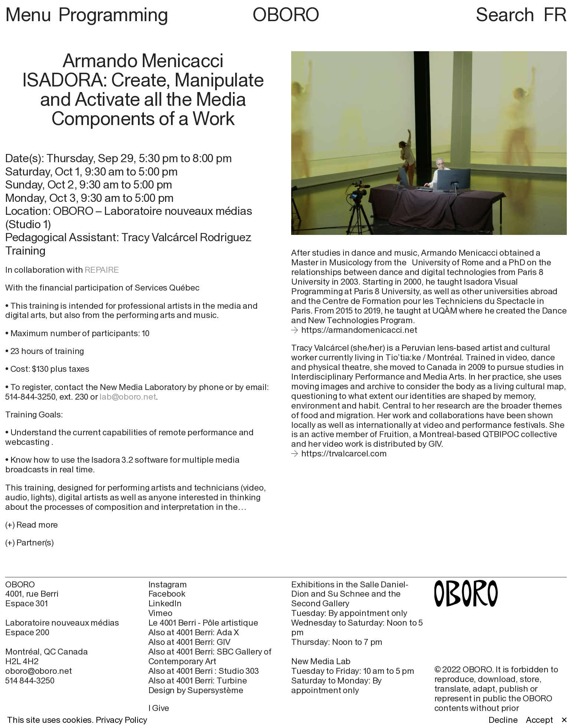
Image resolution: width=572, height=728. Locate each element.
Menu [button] (30, 14)
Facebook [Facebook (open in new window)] (167, 594)
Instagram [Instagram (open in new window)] (168, 585)
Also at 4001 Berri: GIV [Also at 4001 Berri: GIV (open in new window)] (189, 642)
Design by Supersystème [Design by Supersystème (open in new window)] (196, 690)
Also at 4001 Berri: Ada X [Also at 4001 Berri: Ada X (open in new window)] (194, 632)
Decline (503, 720)
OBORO (286, 15)
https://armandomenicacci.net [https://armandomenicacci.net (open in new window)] (359, 330)
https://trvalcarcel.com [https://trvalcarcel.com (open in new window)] (344, 453)
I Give (159, 708)
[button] (143, 543)
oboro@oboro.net (39, 671)
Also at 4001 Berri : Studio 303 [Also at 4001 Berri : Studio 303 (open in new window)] (204, 671)
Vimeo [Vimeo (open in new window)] (160, 613)
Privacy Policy (121, 720)
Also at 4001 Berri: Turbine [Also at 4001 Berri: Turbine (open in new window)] (198, 681)
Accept (540, 720)
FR (555, 14)
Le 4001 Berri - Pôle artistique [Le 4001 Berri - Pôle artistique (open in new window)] (203, 623)
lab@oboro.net (128, 397)
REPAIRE (102, 270)
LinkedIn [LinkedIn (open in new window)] (165, 604)
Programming (113, 14)
